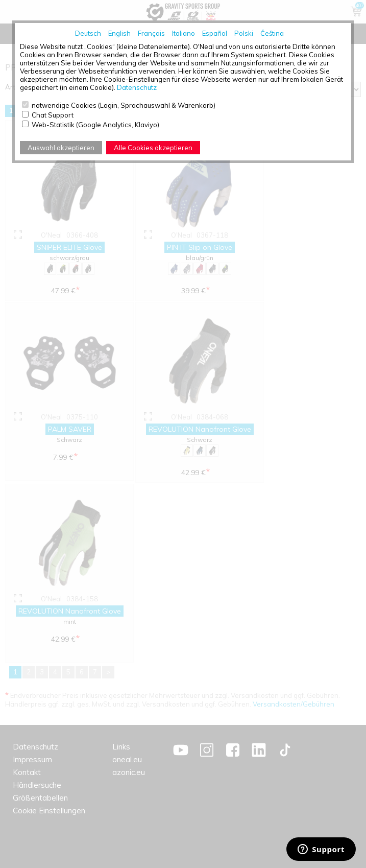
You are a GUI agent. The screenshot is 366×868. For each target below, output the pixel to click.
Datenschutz (137, 87)
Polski (244, 33)
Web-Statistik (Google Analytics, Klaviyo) (95, 125)
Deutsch (88, 33)
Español (215, 33)
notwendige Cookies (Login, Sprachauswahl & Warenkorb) (124, 105)
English (119, 33)
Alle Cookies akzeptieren (153, 148)
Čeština (272, 33)
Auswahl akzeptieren (61, 148)
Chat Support (53, 115)
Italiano (184, 33)
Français (151, 33)
